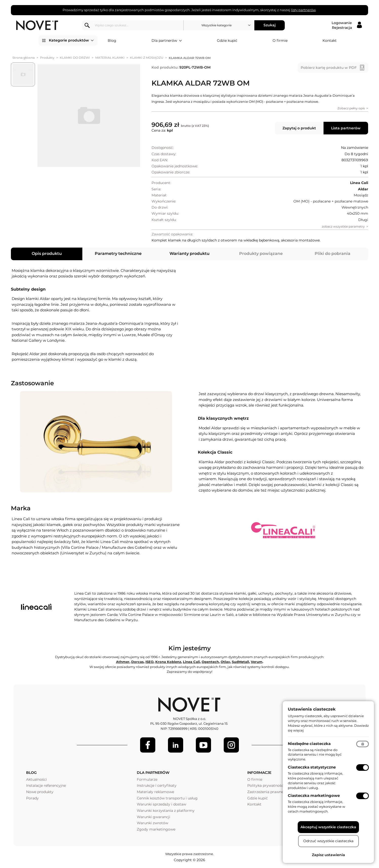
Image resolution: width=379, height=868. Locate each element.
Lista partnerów (346, 128)
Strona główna (24, 58)
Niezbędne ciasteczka (309, 744)
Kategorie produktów (71, 41)
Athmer (123, 662)
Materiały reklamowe (155, 792)
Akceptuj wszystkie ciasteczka (328, 827)
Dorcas (137, 662)
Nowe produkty (40, 792)
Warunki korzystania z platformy (166, 811)
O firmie (280, 41)
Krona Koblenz (168, 662)
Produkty (47, 58)
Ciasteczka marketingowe (314, 795)
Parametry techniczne (118, 254)
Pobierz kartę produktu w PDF (329, 68)
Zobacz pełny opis (351, 108)
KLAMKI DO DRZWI (75, 58)
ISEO (149, 662)
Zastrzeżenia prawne (265, 792)
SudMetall (240, 662)
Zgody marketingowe (156, 829)
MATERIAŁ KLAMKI (110, 58)
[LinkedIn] (176, 745)
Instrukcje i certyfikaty (157, 785)
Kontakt (330, 41)
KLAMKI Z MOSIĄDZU (147, 58)
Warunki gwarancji (154, 817)
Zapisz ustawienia (328, 855)
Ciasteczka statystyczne (312, 767)
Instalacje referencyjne (46, 785)
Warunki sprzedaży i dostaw (162, 804)
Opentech (210, 662)
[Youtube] (203, 745)
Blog (112, 41)
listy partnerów (303, 10)
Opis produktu (47, 254)
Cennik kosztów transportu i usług (167, 798)
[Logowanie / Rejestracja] (347, 25)
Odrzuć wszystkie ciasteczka (328, 841)
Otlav (225, 662)
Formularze (147, 779)
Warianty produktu (189, 254)
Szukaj (270, 25)
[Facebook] (148, 745)
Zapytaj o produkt (299, 128)
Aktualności (36, 779)
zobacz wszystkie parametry (343, 226)
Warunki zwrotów (153, 823)
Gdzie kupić (227, 41)
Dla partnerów (167, 41)
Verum (257, 662)
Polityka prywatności (266, 785)
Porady (32, 798)
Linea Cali (191, 662)
